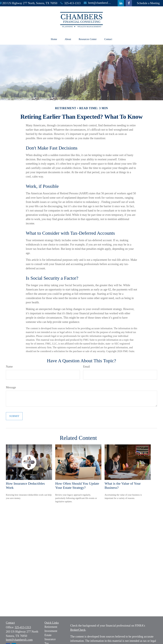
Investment (51, 631)
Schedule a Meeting (148, 3)
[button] (54, 39)
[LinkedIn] (121, 3)
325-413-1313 (71, 3)
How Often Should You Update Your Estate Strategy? (77, 486)
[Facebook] (129, 3)
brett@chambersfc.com (97, 3)
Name (9, 367)
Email (87, 367)
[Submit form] (14, 416)
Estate (48, 635)
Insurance (50, 639)
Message (11, 387)
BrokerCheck (78, 630)
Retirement (51, 627)
